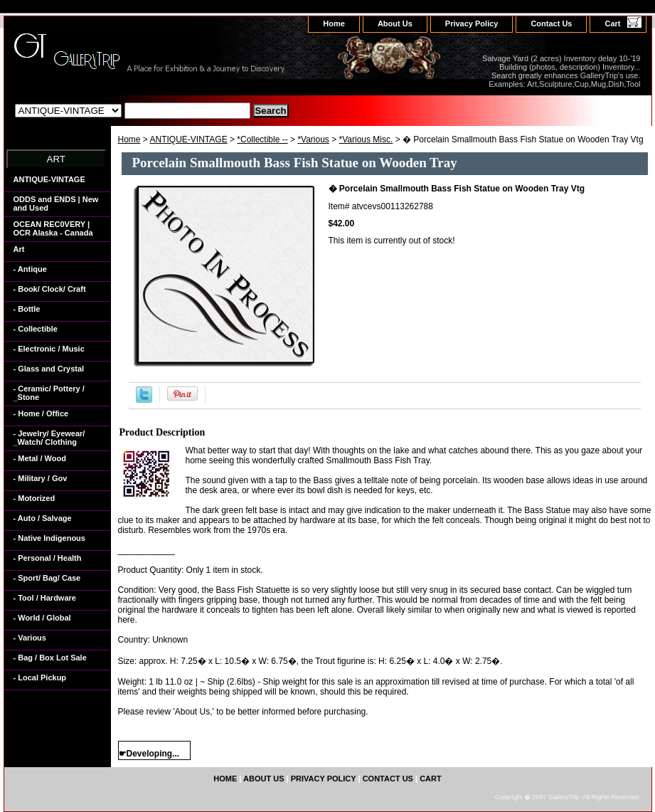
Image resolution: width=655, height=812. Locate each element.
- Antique (30, 269)
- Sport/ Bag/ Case (47, 578)
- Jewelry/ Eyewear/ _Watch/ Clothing (49, 438)
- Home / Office (41, 413)
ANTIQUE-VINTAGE (189, 139)
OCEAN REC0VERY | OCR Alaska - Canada (53, 228)
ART (56, 159)
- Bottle (27, 309)
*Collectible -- (262, 139)
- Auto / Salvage (43, 518)
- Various (30, 638)
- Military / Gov (41, 478)
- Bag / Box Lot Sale (50, 658)
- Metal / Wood (40, 458)
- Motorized (34, 498)
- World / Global (42, 618)
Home (129, 139)
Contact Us (551, 23)
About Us (395, 23)
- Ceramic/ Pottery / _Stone (49, 393)
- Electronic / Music (49, 349)
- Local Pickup (40, 677)
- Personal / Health (48, 558)
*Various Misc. (366, 139)
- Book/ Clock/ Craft (50, 289)
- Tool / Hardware (45, 598)
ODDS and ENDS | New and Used (56, 204)
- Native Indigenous (49, 538)
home (334, 23)
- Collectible (36, 329)
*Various (313, 139)
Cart (612, 23)
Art (19, 249)
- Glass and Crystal (49, 369)
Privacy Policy (472, 23)
